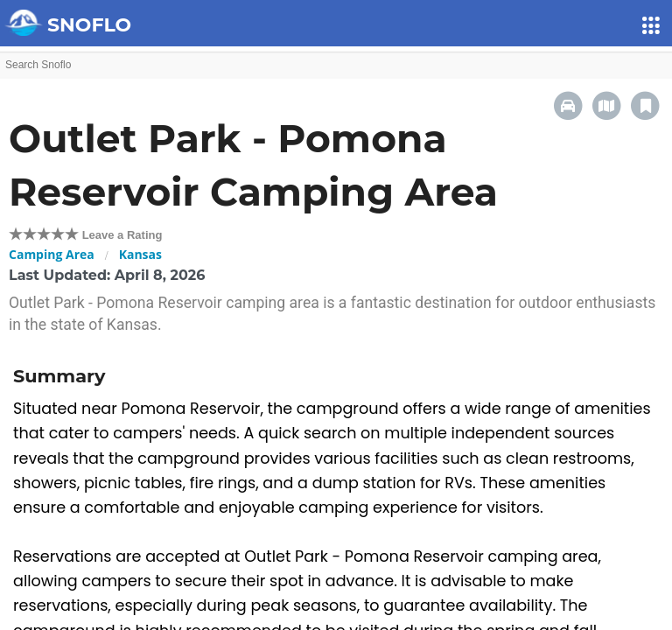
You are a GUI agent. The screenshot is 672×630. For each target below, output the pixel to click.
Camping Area (52, 254)
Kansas (140, 254)
